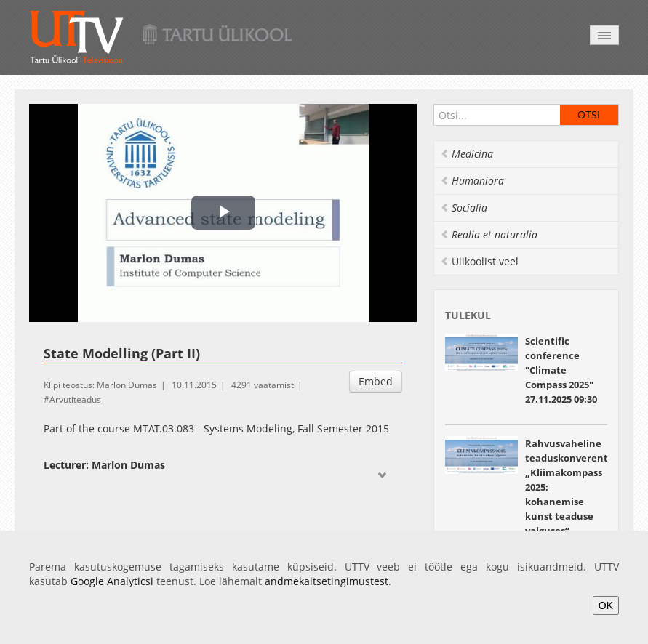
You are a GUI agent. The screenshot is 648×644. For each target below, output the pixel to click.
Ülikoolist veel (479, 261)
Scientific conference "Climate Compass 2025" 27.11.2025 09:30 (561, 370)
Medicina (467, 154)
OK (606, 605)
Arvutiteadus (75, 399)
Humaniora (472, 181)
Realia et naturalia (489, 234)
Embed (376, 381)
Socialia (464, 208)
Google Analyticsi (112, 581)
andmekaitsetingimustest (327, 581)
